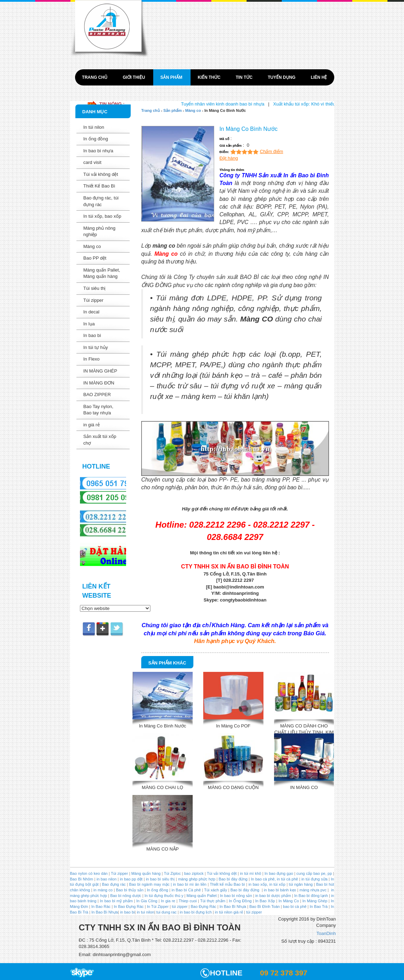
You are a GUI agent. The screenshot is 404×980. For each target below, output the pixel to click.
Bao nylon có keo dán (89, 873)
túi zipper (180, 906)
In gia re (168, 901)
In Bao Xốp (265, 901)
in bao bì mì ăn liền (189, 884)
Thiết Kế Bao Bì (100, 186)
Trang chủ (95, 77)
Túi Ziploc (172, 873)
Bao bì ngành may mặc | (150, 884)
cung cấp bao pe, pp (314, 873)
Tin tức (245, 77)
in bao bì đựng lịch (196, 912)
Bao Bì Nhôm (82, 879)
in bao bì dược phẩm (273, 896)
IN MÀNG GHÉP (100, 371)
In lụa (89, 324)
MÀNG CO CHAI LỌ (163, 787)
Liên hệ (319, 77)
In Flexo (92, 359)
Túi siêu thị (95, 288)
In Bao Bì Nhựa (233, 906)
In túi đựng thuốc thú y (164, 896)
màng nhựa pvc (313, 890)
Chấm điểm (272, 151)
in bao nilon (106, 879)
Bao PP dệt (95, 258)
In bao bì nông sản (236, 896)
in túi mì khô (250, 873)
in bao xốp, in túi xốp (267, 884)
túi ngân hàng (300, 884)
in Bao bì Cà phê (186, 890)
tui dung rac (167, 912)
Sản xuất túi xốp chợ (100, 440)
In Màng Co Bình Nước (162, 726)
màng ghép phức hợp (197, 879)
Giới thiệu (134, 77)
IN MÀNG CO (304, 787)
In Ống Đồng (240, 901)
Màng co (92, 246)
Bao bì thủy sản (130, 890)
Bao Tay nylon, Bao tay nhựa (98, 410)
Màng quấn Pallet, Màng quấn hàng (102, 273)
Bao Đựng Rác (204, 906)
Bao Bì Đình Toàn (265, 906)
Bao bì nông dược (126, 896)
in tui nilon (145, 912)
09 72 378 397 (284, 973)
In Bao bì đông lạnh (311, 896)
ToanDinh (326, 933)
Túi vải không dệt (101, 174)
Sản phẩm (172, 77)
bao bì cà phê (295, 906)
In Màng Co (289, 901)
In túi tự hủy (96, 347)
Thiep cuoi (188, 901)
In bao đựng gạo (279, 873)
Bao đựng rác (114, 884)
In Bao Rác (101, 906)
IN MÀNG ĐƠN (99, 383)
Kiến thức (210, 77)
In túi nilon (94, 127)
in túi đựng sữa (314, 879)
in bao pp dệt (131, 879)
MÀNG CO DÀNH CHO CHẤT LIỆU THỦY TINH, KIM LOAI (304, 728)
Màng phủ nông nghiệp (100, 231)
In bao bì (92, 335)
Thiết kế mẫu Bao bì (228, 884)
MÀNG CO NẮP (163, 849)
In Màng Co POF (233, 726)
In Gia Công (146, 901)
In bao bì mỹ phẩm (117, 901)
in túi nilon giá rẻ (229, 912)
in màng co (102, 890)
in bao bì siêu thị (160, 879)
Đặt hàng (229, 158)
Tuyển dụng (282, 77)
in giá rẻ (92, 425)
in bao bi (128, 912)
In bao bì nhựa (98, 151)
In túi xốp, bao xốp (102, 216)
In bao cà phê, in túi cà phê (274, 879)
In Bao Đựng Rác (128, 906)
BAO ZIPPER (97, 394)
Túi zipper (94, 300)
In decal (92, 312)
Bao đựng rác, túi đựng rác (101, 201)
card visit (92, 162)
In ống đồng (96, 139)
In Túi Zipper (158, 906)
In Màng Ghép (315, 901)
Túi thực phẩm (213, 901)
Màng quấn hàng (146, 873)
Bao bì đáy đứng (233, 879)
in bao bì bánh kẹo (280, 890)
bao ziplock (194, 873)
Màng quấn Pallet (202, 896)
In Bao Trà (318, 906)
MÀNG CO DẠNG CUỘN (233, 787)
